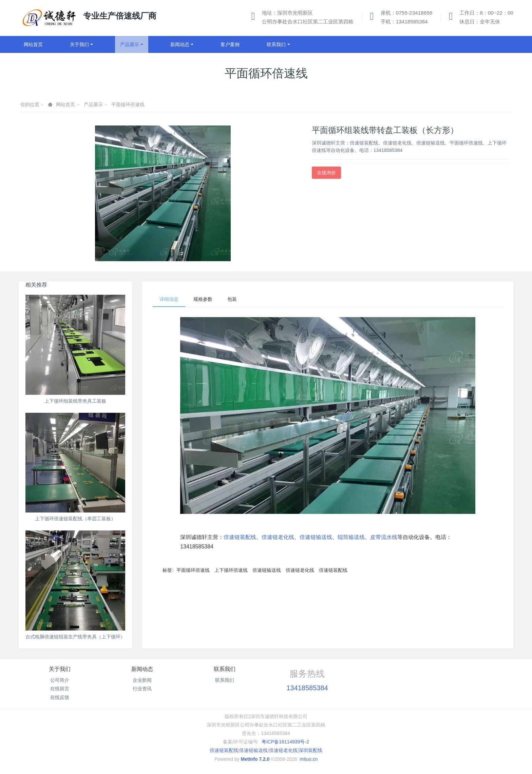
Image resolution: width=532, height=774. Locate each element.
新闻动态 (142, 669)
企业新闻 (142, 680)
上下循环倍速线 (231, 570)
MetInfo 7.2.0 (255, 759)
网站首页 (33, 44)
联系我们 (225, 669)
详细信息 (169, 299)
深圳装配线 (310, 750)
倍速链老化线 (278, 537)
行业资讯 (142, 689)
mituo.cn (309, 759)
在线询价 (326, 173)
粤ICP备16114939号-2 (285, 742)
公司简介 (60, 680)
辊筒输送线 (351, 537)
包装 (232, 299)
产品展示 (93, 104)
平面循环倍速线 (128, 104)
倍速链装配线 (240, 537)
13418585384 (307, 688)
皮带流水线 (384, 537)
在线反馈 (60, 697)
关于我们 (60, 669)
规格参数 (203, 299)
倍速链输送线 (316, 537)
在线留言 (60, 689)
